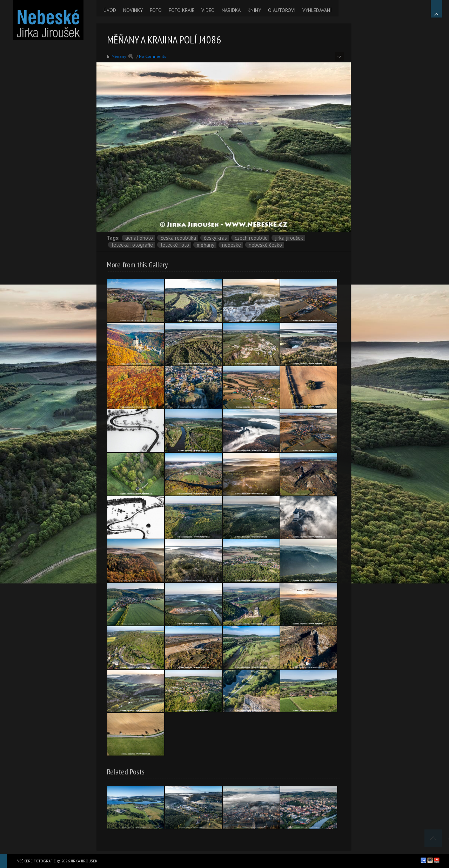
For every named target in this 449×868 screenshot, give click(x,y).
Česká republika (178, 238)
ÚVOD (110, 10)
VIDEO (208, 10)
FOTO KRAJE (182, 10)
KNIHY (254, 10)
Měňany (119, 56)
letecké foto (175, 245)
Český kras (215, 238)
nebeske (232, 245)
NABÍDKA (231, 10)
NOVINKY (133, 10)
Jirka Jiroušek (289, 238)
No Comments (153, 56)
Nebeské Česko (265, 245)
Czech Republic (251, 238)
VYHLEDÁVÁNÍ (317, 10)
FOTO (156, 10)
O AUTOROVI (282, 10)
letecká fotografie (132, 245)
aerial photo (139, 238)
